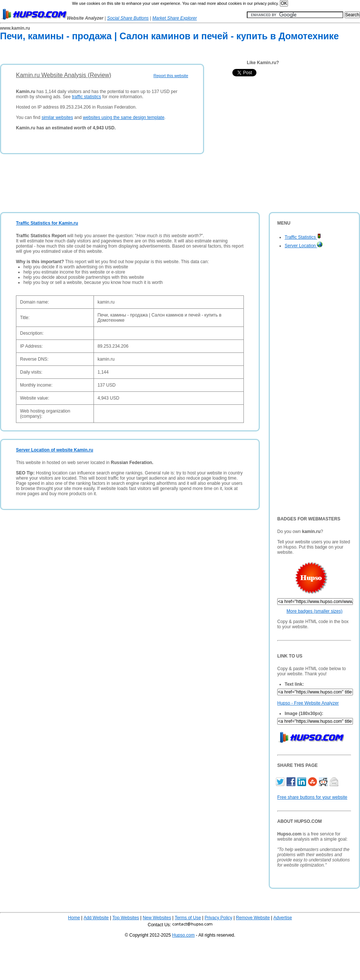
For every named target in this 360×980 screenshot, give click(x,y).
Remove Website (253, 918)
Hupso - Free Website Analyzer (308, 703)
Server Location (304, 246)
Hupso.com (184, 935)
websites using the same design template (123, 117)
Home (74, 918)
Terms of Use (188, 918)
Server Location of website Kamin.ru (55, 450)
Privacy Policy (218, 918)
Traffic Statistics (303, 237)
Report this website (171, 76)
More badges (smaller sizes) (315, 611)
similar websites (57, 117)
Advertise (283, 918)
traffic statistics (86, 97)
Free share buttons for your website (312, 797)
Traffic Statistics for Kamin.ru (47, 223)
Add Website (96, 918)
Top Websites (126, 918)
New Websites (157, 918)
